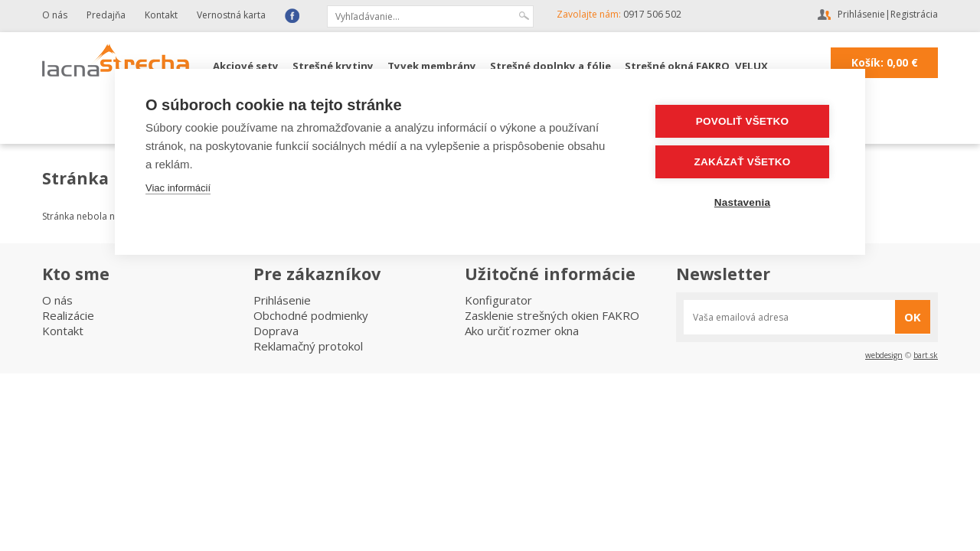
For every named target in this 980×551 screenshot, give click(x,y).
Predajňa (106, 15)
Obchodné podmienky (311, 315)
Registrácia (914, 14)
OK (913, 317)
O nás (55, 15)
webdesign (884, 355)
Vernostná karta (231, 15)
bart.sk (926, 355)
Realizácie (68, 315)
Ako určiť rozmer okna (522, 331)
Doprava (276, 331)
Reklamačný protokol (308, 346)
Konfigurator (498, 300)
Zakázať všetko (743, 162)
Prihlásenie (861, 14)
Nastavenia (742, 202)
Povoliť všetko (742, 121)
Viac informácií (178, 188)
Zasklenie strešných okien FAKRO (552, 315)
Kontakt (161, 15)
